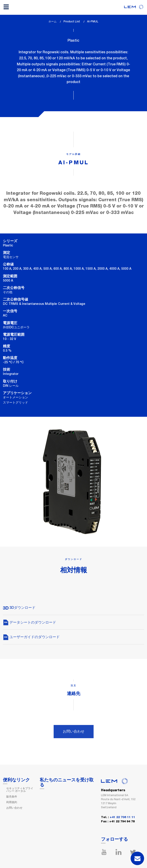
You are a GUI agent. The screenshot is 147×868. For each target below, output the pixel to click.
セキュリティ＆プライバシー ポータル (20, 790)
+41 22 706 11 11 (122, 817)
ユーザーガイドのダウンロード (31, 637)
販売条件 (12, 797)
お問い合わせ (74, 731)
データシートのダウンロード (30, 622)
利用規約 (12, 802)
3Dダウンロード (19, 608)
